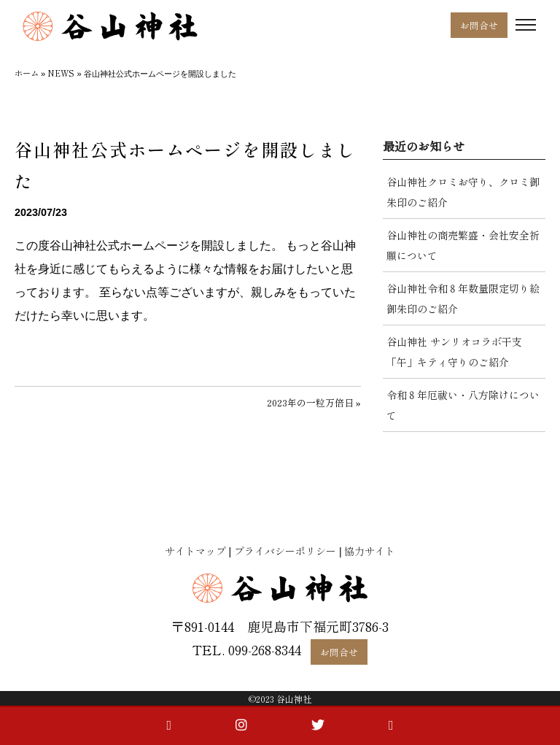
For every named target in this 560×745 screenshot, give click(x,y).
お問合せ (479, 25)
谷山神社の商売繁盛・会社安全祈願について (463, 245)
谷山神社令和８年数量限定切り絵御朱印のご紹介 (463, 298)
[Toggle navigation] (525, 25)
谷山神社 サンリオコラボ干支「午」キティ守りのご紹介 (454, 352)
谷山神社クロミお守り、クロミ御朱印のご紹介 (463, 192)
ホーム (27, 73)
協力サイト (370, 551)
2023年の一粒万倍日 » (314, 402)
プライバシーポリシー (285, 551)
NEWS (61, 73)
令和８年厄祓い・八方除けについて (463, 405)
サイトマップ (195, 551)
